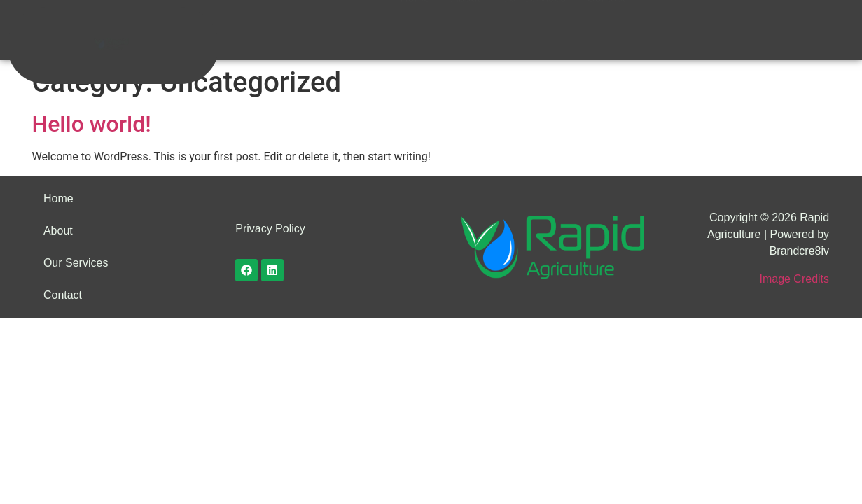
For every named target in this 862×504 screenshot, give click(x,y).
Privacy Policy (270, 229)
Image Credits (794, 279)
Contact (606, 19)
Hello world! (92, 124)
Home (415, 19)
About (466, 19)
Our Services (534, 19)
